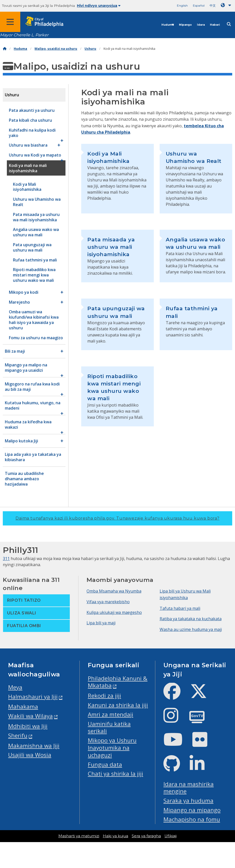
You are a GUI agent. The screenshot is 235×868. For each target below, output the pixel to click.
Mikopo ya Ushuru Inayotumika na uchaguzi (112, 748)
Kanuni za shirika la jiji (118, 705)
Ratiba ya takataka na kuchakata (191, 619)
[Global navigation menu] (10, 22)
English (182, 5)
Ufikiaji (171, 836)
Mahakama (23, 707)
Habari (215, 25)
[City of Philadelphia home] (47, 22)
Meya (15, 687)
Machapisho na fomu (192, 819)
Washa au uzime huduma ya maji (191, 629)
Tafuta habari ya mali (180, 608)
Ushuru (90, 49)
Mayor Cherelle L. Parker (24, 35)
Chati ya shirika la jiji (115, 774)
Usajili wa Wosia (30, 755)
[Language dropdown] (227, 5)
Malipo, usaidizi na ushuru (56, 49)
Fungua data (105, 764)
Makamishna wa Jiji (34, 746)
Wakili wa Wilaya (30, 716)
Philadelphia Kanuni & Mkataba (118, 682)
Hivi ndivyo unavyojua (99, 6)
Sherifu (18, 735)
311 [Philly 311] (6, 559)
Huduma (168, 25)
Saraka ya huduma (188, 801)
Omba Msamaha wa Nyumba (114, 591)
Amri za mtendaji (111, 714)
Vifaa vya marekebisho (108, 602)
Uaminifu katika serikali (109, 727)
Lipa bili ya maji (101, 623)
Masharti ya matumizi (79, 836)
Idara (201, 25)
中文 (213, 5)
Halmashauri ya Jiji (33, 697)
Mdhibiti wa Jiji (28, 726)
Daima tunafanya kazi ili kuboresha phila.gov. (117, 518)
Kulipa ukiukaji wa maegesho (114, 612)
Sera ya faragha (146, 836)
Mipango (185, 25)
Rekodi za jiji (104, 696)
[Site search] (229, 24)
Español (199, 5)
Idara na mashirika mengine (189, 788)
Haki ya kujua (115, 836)
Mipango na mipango (192, 810)
